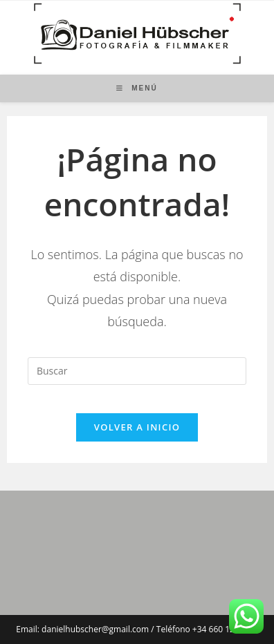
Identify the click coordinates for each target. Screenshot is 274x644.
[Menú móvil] (137, 88)
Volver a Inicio (137, 427)
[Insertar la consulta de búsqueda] (137, 371)
